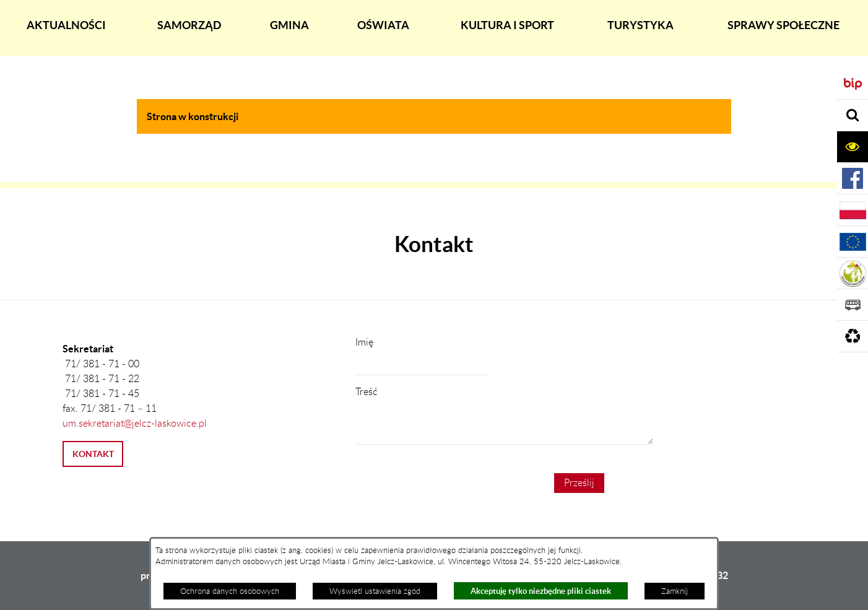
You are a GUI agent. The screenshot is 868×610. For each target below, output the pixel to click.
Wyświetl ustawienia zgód (375, 591)
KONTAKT (93, 454)
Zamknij (675, 591)
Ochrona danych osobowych (230, 591)
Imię (364, 342)
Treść (367, 392)
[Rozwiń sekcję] (853, 115)
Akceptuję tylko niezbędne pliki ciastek (541, 591)
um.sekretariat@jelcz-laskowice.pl (135, 424)
